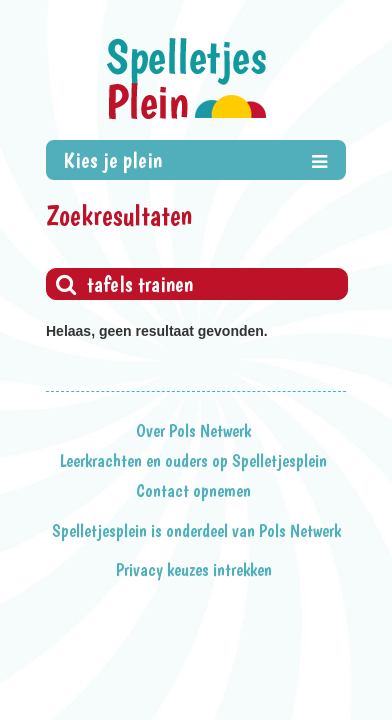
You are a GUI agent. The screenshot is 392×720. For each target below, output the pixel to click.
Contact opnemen (193, 491)
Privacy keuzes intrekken (194, 570)
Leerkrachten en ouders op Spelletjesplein (193, 461)
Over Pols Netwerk (193, 431)
